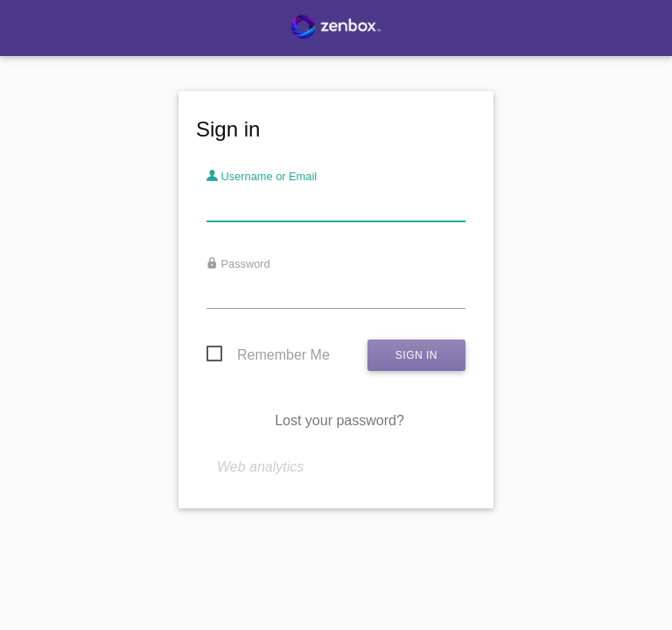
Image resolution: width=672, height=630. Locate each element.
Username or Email (262, 176)
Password (238, 264)
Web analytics (260, 467)
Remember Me (283, 355)
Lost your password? (339, 420)
